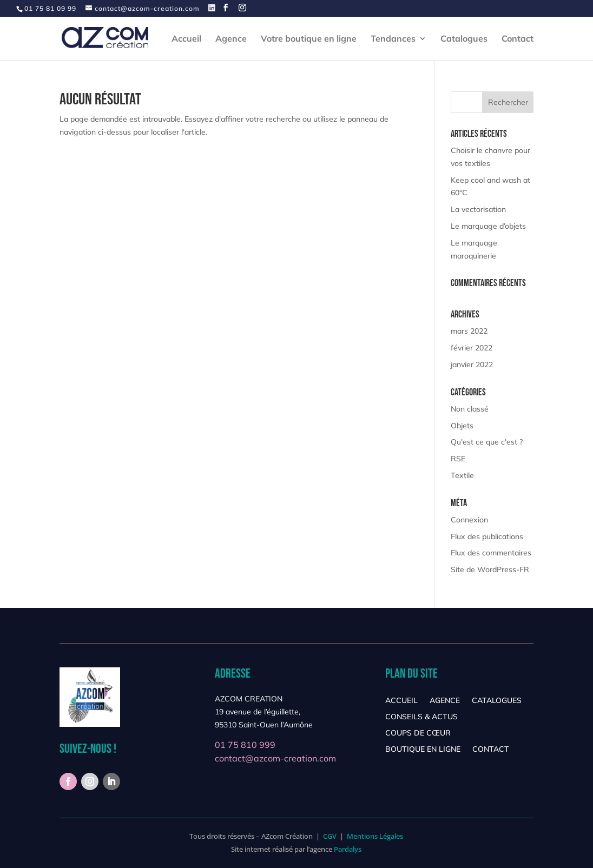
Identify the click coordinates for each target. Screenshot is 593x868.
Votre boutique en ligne (309, 39)
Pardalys (348, 849)
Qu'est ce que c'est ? (487, 442)
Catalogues (464, 39)
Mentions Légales (375, 836)
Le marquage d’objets (488, 226)
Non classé (470, 409)
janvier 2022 (472, 365)
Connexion (469, 520)
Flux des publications (487, 536)
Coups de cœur (418, 733)
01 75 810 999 (245, 745)
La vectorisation (478, 209)
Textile (462, 475)
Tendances (393, 39)
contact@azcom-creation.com (275, 758)
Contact (518, 39)
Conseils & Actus (421, 717)
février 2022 (472, 348)
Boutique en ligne (423, 750)
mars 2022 (469, 331)
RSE (458, 459)
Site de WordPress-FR (490, 569)
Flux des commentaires (491, 553)
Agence (231, 39)
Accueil (186, 39)
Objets (462, 426)
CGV (330, 836)
